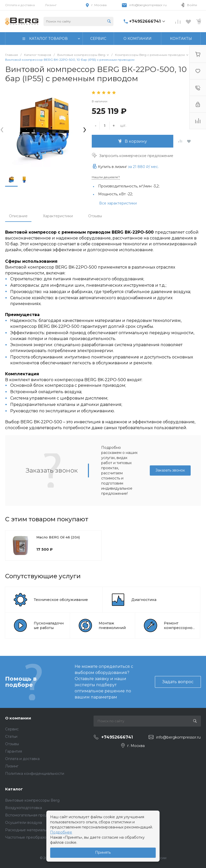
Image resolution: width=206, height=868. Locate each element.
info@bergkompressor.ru (148, 5)
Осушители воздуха (24, 823)
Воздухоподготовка (24, 808)
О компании (18, 718)
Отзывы (95, 216)
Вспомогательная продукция (32, 815)
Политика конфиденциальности (35, 774)
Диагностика (144, 600)
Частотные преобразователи (32, 837)
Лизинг (51, 5)
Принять (103, 852)
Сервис (12, 729)
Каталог (14, 789)
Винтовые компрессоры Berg (32, 800)
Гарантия (14, 751)
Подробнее (61, 832)
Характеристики (58, 216)
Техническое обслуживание (61, 600)
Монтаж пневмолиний (112, 625)
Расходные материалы (26, 830)
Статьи (11, 737)
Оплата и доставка (20, 5)
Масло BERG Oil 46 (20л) (58, 537)
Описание (18, 216)
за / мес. (143, 167)
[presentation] (2, 129)
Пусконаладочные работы (49, 625)
